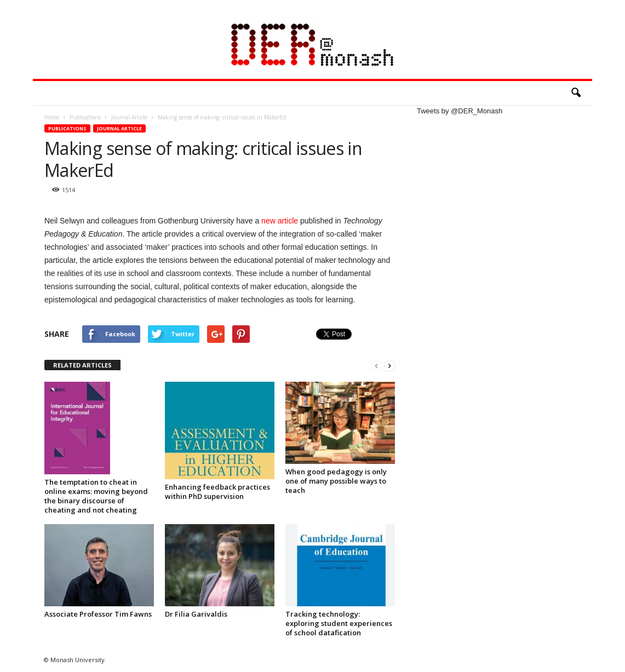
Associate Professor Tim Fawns (98, 614)
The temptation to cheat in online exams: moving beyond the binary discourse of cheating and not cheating (96, 496)
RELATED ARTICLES (82, 365)
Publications (67, 128)
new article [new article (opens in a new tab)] (280, 221)
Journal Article (119, 128)
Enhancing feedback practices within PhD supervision (217, 492)
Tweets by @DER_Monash (460, 111)
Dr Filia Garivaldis (196, 614)
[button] (576, 93)
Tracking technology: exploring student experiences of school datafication (339, 623)
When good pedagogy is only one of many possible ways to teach (336, 481)
